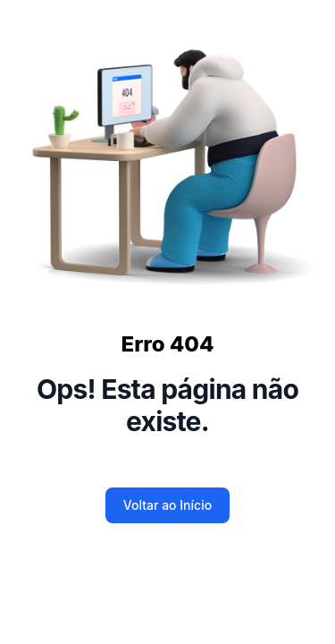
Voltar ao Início (167, 505)
